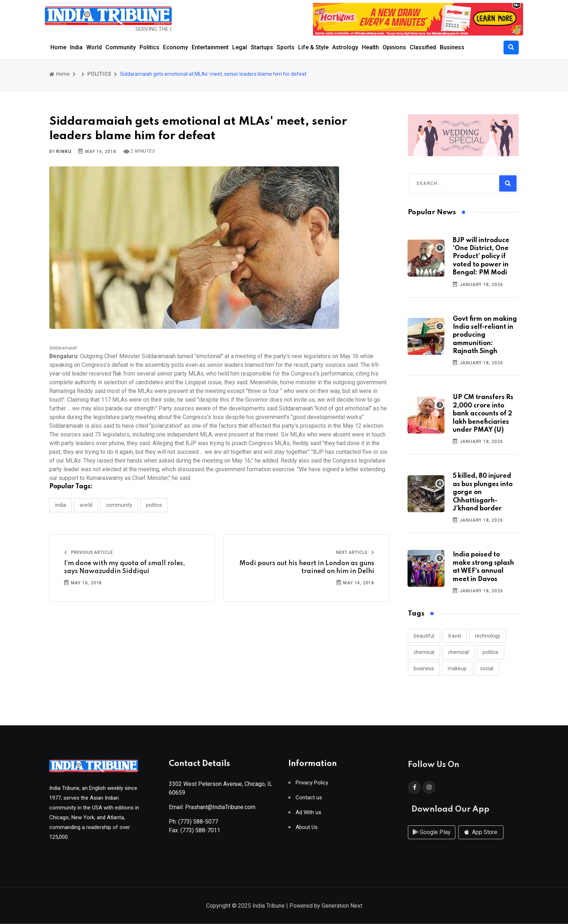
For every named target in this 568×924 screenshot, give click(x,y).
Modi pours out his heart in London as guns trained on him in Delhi (307, 567)
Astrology (345, 47)
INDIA (60, 505)
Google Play (432, 839)
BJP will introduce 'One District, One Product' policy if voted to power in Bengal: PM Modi (481, 257)
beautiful (424, 636)
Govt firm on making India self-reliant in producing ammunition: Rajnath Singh (485, 335)
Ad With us (308, 815)
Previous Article (88, 552)
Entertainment (210, 47)
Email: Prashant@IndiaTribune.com (212, 810)
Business (452, 47)
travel (455, 636)
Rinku (64, 152)
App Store (481, 839)
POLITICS (99, 74)
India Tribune (269, 906)
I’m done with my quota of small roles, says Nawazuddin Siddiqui (125, 567)
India (76, 47)
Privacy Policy (312, 786)
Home (58, 47)
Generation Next (342, 906)
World (94, 47)
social (487, 668)
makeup (457, 668)
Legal (240, 47)
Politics (149, 47)
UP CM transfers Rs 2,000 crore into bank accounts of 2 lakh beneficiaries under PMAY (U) (483, 414)
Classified (423, 47)
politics (490, 652)
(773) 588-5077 (198, 824)
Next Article (355, 552)
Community (121, 47)
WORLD (86, 505)
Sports (286, 47)
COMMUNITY (119, 505)
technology (488, 636)
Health (370, 47)
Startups (262, 47)
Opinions (394, 47)
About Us (307, 830)
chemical (424, 652)
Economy (176, 47)
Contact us (309, 801)
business (424, 668)
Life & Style (313, 47)
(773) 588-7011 (200, 833)
